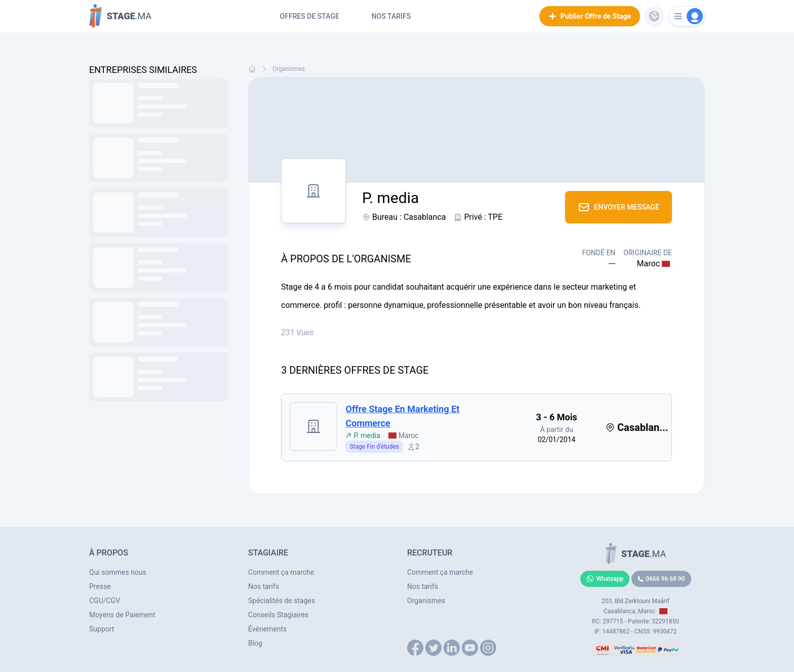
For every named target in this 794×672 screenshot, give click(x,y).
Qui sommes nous (118, 572)
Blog (255, 643)
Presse (100, 586)
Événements (267, 629)
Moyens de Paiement (122, 615)
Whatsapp (605, 579)
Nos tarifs (391, 16)
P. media (363, 436)
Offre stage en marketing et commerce (402, 416)
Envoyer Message (619, 207)
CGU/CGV (105, 601)
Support (102, 629)
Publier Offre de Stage (590, 16)
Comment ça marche (281, 572)
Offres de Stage (310, 16)
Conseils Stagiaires (278, 615)
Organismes (289, 69)
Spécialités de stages (282, 601)
